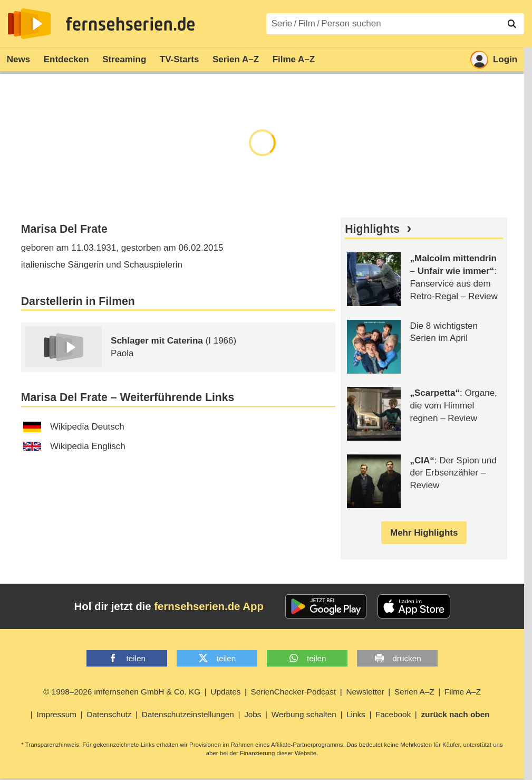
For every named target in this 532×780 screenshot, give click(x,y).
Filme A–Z (294, 59)
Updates (225, 692)
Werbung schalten (304, 714)
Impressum (56, 714)
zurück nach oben (455, 714)
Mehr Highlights (424, 533)
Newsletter (365, 692)
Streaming (124, 59)
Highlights (372, 229)
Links (356, 714)
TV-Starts (180, 59)
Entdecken (66, 59)
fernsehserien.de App (209, 606)
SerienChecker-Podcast (294, 692)
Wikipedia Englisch (74, 446)
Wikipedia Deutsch (74, 427)
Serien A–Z (236, 59)
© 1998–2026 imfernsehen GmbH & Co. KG (122, 692)
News (18, 59)
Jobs (253, 714)
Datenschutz (109, 714)
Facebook (393, 714)
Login (494, 60)
